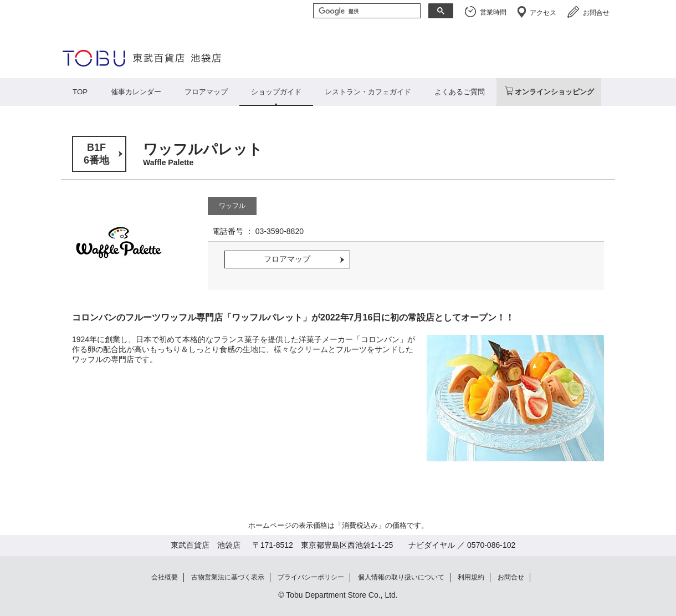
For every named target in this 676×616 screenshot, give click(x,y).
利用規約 (471, 577)
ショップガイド (276, 92)
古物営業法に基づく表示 (228, 577)
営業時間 (493, 12)
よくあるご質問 (460, 92)
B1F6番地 (96, 154)
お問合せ (596, 13)
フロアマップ (206, 92)
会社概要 (165, 577)
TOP (80, 92)
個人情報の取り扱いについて (401, 577)
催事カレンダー (136, 92)
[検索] (366, 12)
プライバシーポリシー (311, 577)
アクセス (543, 13)
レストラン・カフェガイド (368, 92)
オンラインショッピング (554, 92)
